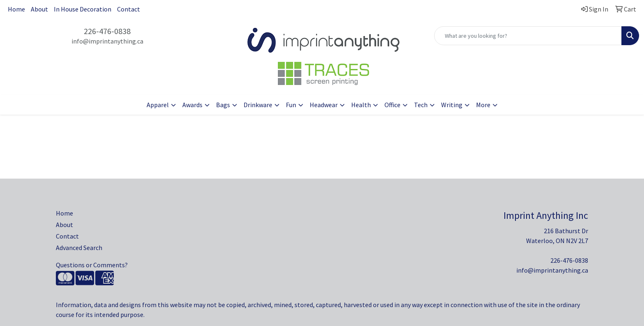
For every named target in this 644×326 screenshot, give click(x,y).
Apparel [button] (158, 105)
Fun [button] (291, 105)
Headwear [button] (324, 105)
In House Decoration (83, 9)
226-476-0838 (107, 31)
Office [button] (392, 105)
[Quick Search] (528, 36)
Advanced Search (79, 248)
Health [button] (361, 105)
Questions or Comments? (92, 265)
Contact (129, 9)
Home (16, 9)
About (39, 9)
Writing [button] (452, 105)
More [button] (483, 105)
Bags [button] (223, 105)
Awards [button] (192, 105)
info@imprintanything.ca (107, 41)
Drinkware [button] (258, 105)
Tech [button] (421, 105)
